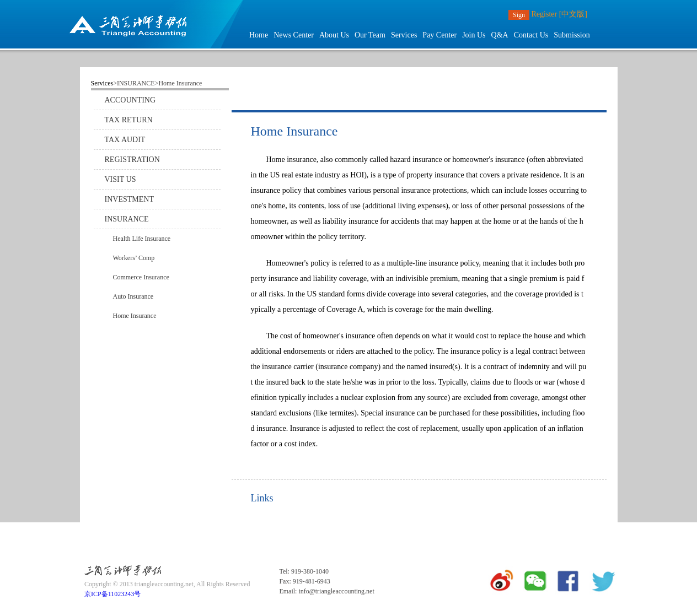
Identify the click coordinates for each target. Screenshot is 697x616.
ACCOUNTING (130, 100)
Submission (572, 35)
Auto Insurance (133, 296)
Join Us (474, 35)
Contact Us (531, 35)
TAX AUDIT (125, 140)
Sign (519, 15)
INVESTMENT (129, 199)
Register (545, 14)
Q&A (500, 35)
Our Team (370, 35)
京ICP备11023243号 (112, 594)
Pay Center (439, 35)
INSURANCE (127, 219)
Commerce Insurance (141, 277)
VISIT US (120, 179)
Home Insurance (135, 316)
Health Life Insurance (142, 239)
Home (259, 35)
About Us (334, 35)
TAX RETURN (129, 120)
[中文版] (573, 14)
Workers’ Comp (134, 258)
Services (404, 35)
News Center (294, 35)
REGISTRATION (132, 160)
